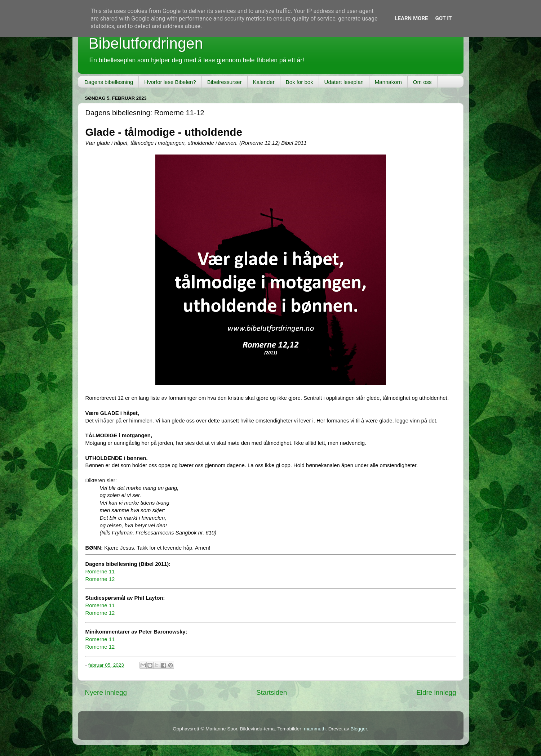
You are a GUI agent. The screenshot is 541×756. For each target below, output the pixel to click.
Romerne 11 (100, 572)
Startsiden (272, 692)
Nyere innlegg (106, 692)
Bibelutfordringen (146, 43)
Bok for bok (300, 82)
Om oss (422, 82)
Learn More (411, 18)
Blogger (359, 729)
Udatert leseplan (344, 82)
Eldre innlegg (436, 692)
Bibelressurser (225, 82)
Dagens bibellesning (109, 82)
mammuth (315, 729)
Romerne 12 (100, 579)
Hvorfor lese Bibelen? (170, 82)
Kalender (264, 82)
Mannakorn (388, 82)
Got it (443, 18)
